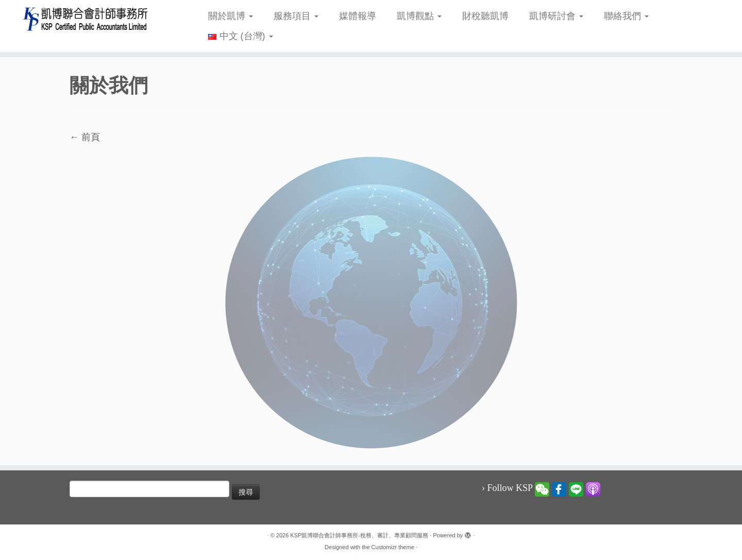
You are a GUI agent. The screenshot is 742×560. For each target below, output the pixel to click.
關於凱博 (231, 16)
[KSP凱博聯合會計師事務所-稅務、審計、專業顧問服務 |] (86, 19)
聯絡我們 (626, 16)
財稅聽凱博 (485, 16)
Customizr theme (393, 547)
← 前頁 (85, 137)
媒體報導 (358, 16)
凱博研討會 (556, 16)
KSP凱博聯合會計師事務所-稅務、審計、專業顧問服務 (359, 535)
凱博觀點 (419, 16)
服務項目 (296, 16)
